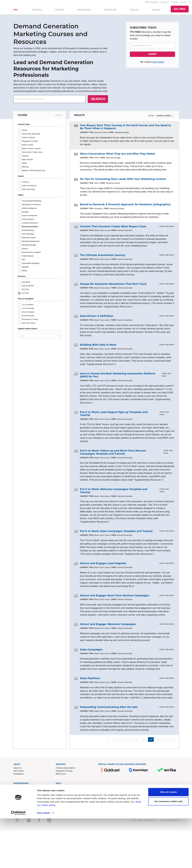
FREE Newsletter (152, 3)
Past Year (25, 291)
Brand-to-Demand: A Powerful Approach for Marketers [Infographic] (125, 206)
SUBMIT (152, 56)
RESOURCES (84, 11)
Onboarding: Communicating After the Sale (109, 709)
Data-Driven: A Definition (97, 318)
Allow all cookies (168, 842)
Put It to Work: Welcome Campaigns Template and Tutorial (114, 492)
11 (136, 741)
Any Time (25, 295)
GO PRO (180, 10)
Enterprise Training (64, 773)
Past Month (26, 284)
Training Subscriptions (66, 770)
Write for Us (19, 795)
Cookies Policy (62, 804)
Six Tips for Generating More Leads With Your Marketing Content (123, 181)
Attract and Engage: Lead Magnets (103, 565)
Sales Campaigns (91, 651)
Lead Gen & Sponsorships (25, 789)
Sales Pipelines (90, 680)
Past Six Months (28, 287)
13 (151, 741)
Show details (44, 862)
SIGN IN (134, 11)
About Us (18, 770)
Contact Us (61, 789)
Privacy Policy (62, 801)
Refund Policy (62, 795)
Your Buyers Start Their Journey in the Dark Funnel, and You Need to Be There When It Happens (125, 129)
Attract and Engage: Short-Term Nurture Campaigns (115, 597)
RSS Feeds (18, 773)
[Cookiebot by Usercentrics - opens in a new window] (18, 862)
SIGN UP (156, 11)
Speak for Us (19, 798)
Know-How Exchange (65, 792)
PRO (16, 11)
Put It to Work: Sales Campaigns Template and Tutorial (116, 533)
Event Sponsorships (22, 792)
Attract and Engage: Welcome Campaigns (108, 626)
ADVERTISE (110, 11)
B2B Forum (61, 776)
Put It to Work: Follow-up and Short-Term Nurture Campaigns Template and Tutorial (113, 454)
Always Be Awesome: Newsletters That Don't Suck (113, 286)
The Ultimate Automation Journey (103, 257)
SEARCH (98, 101)
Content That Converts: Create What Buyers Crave (113, 228)
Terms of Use (62, 798)
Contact (183, 3)
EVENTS (60, 11)
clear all (58, 117)
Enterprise (165, 3)
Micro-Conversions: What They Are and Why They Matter (118, 155)
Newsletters (19, 776)
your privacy (158, 64)
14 (158, 741)
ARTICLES (37, 11)
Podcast (175, 3)
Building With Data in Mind (98, 346)
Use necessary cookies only (168, 851)
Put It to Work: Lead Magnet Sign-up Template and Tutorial (114, 415)
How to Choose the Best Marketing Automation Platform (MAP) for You (118, 377)
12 (144, 741)
